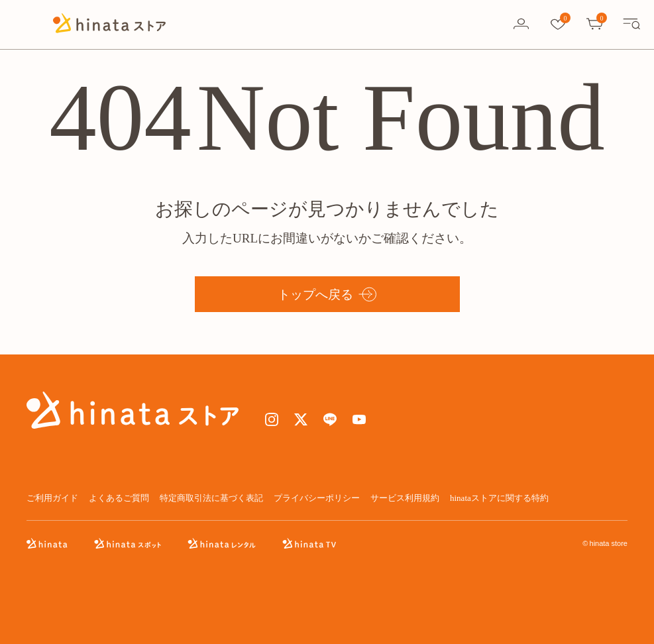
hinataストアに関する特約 (499, 498)
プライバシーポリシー (317, 498)
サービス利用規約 (405, 498)
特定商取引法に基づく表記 (211, 498)
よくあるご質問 (119, 498)
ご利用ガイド (52, 498)
